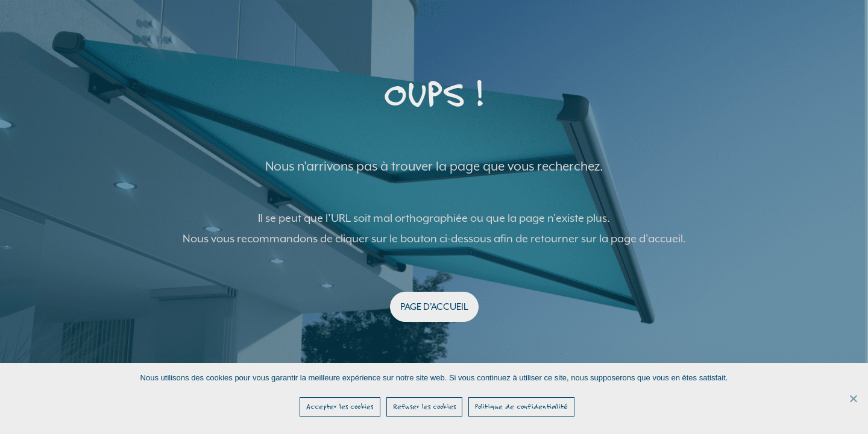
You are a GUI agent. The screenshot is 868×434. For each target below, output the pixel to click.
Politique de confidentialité (521, 406)
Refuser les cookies (425, 406)
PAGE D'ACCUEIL (434, 307)
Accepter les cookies (340, 406)
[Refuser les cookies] (853, 398)
